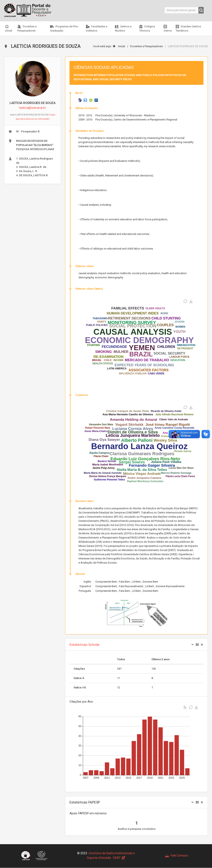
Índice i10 (80, 687)
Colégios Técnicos (147, 29)
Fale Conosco (177, 855)
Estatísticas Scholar (85, 645)
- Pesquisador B (24, 132)
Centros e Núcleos (123, 29)
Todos (121, 659)
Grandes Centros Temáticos (188, 29)
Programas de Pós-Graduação (64, 29)
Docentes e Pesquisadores (27, 29)
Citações (79, 669)
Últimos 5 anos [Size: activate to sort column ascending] (161, 659)
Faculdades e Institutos (97, 29)
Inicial (9, 29)
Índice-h (79, 678)
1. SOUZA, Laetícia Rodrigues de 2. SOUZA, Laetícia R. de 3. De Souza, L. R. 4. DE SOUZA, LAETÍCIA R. (31, 167)
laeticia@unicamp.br (33, 108)
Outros (168, 29)
